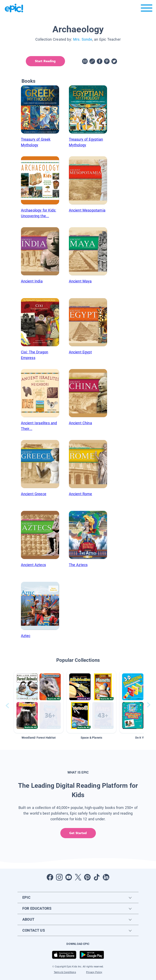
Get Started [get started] (78, 833)
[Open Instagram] (59, 877)
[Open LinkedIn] (106, 877)
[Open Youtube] (69, 877)
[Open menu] (147, 9)
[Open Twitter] (78, 877)
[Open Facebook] (50, 877)
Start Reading (45, 61)
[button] (39, 702)
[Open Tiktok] (97, 877)
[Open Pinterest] (87, 877)
